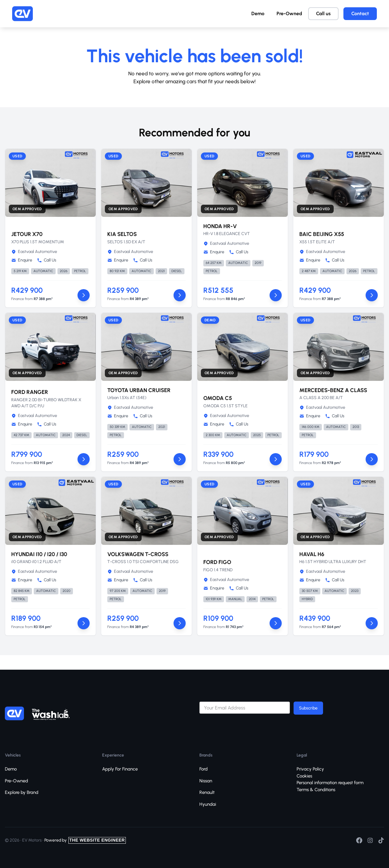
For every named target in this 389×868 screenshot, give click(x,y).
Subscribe (308, 708)
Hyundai (208, 804)
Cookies (304, 776)
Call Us (47, 260)
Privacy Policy (310, 769)
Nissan (206, 781)
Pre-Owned (289, 14)
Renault (207, 792)
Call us (323, 14)
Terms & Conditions (316, 790)
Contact (360, 14)
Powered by (85, 840)
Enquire (22, 260)
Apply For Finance (120, 769)
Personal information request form (330, 783)
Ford (203, 769)
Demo (258, 14)
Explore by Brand (22, 792)
